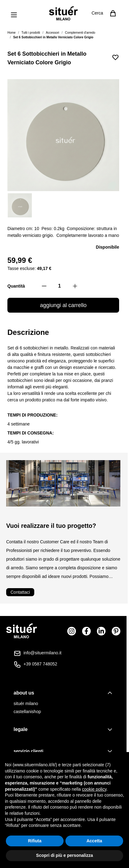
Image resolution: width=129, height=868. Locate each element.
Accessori (52, 33)
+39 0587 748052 (40, 664)
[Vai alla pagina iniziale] (63, 13)
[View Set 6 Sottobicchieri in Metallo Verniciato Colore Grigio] (20, 205)
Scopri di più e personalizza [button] (64, 855)
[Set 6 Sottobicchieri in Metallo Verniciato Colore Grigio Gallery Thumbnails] (63, 205)
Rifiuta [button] (35, 841)
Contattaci (20, 592)
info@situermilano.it (42, 653)
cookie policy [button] (94, 789)
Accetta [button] (94, 841)
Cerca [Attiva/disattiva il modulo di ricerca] (97, 13)
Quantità (16, 286)
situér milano (26, 703)
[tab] (63, 693)
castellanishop (27, 712)
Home (12, 33)
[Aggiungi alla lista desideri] (115, 57)
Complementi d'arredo (80, 33)
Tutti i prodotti (31, 33)
